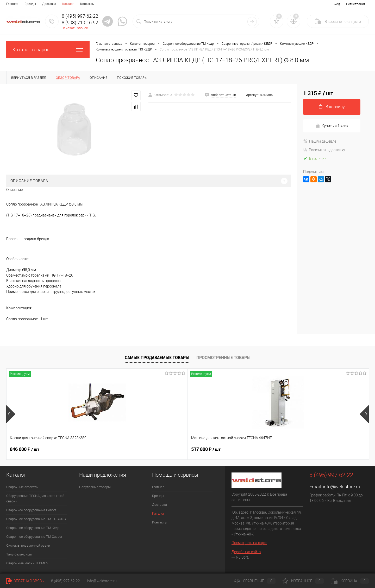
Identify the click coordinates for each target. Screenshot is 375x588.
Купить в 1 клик (332, 126)
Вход (336, 4)
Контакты (87, 4)
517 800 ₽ (115, 449)
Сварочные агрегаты (22, 487)
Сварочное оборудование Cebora (31, 510)
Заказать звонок (75, 28)
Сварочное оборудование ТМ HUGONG (36, 519)
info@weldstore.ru (342, 487)
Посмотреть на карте (249, 543)
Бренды (30, 4)
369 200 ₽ (296, 449)
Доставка (49, 4)
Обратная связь (25, 581)
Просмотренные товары (223, 357)
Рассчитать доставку (324, 150)
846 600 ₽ (25, 449)
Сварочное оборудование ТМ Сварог (34, 537)
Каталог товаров (48, 50)
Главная (12, 4)
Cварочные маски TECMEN (27, 563)
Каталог (68, 4)
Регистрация (356, 4)
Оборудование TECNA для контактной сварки (35, 498)
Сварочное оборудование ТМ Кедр (33, 528)
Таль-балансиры (19, 554)
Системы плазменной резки (28, 545)
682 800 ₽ (206, 449)
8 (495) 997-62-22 (65, 581)
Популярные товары (95, 487)
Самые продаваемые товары (157, 357)
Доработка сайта (246, 552)
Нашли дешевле (320, 141)
